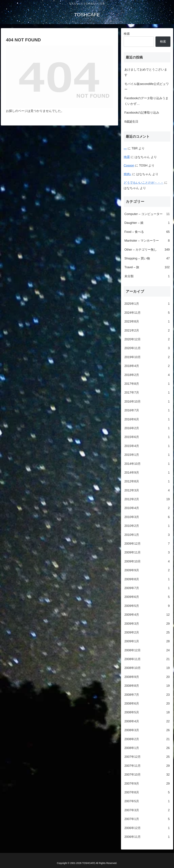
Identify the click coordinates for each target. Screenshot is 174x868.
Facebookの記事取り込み (142, 113)
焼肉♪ (128, 174)
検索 (127, 34)
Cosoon (129, 165)
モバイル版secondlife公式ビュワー (147, 87)
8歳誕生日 (131, 122)
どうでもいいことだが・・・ (144, 183)
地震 (127, 157)
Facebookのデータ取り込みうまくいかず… (146, 101)
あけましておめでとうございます (146, 72)
